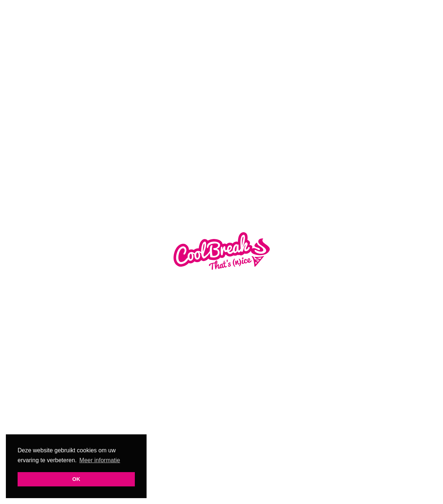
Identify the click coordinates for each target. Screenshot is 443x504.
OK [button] (76, 479)
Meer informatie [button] (100, 460)
